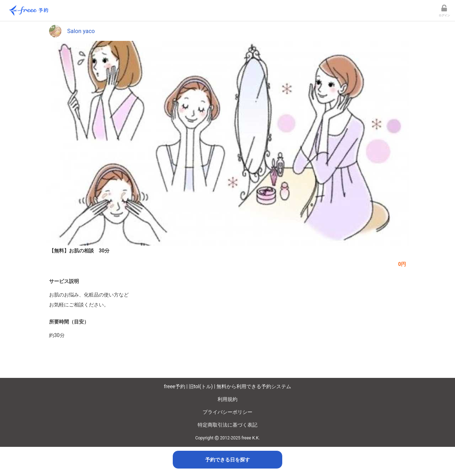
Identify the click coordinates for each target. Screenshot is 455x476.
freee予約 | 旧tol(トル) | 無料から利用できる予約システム (227, 386)
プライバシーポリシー (227, 412)
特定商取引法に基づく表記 (227, 425)
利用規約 (227, 399)
